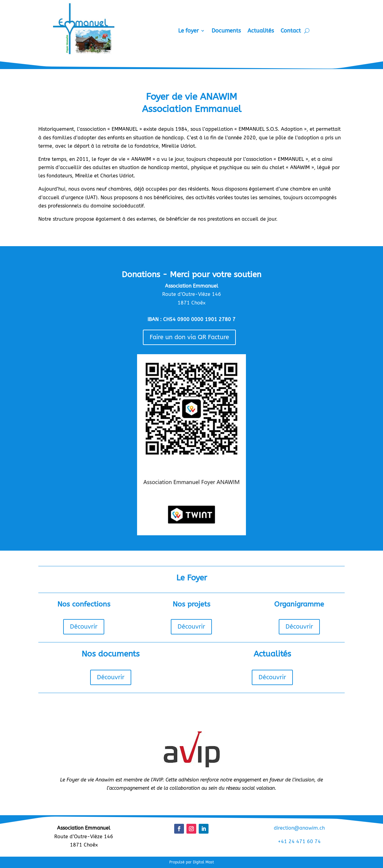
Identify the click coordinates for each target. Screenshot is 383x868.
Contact (291, 31)
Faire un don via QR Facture (189, 337)
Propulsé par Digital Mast (192, 862)
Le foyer (188, 31)
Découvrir (84, 627)
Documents (226, 31)
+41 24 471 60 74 (299, 841)
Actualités (261, 31)
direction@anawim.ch (299, 828)
